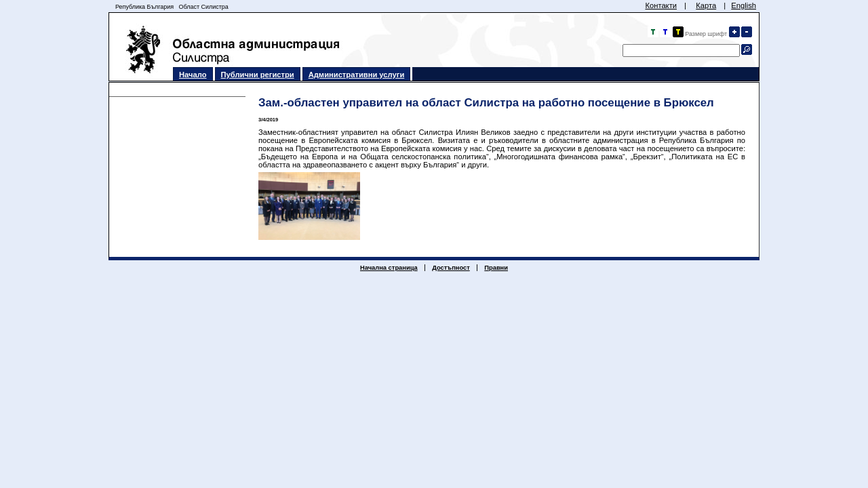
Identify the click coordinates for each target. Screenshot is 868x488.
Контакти (661, 5)
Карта (706, 5)
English (744, 5)
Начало (193, 75)
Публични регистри (258, 75)
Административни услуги (357, 75)
